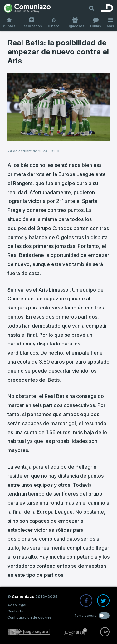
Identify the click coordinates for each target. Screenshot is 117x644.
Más (110, 23)
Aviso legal (17, 605)
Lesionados (32, 23)
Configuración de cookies (30, 617)
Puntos (9, 23)
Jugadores (75, 23)
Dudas (96, 23)
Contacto (15, 611)
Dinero (54, 23)
